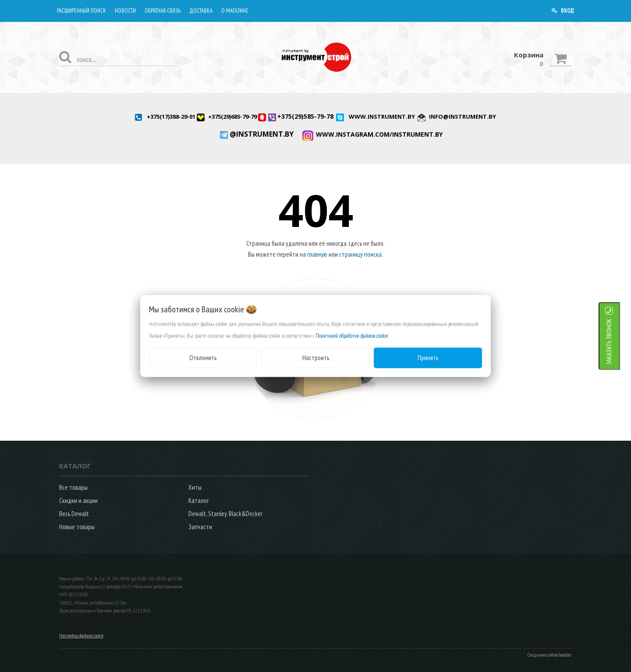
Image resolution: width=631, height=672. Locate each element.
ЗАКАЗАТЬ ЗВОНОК (620, 342)
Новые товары (77, 527)
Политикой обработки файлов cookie (352, 336)
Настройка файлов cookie (81, 636)
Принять (428, 358)
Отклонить (203, 358)
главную (317, 254)
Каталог (199, 500)
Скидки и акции (78, 500)
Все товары (73, 487)
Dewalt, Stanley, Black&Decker (225, 514)
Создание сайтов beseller (550, 655)
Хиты (195, 487)
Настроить (316, 358)
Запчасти (200, 527)
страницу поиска (360, 254)
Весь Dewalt (74, 514)
